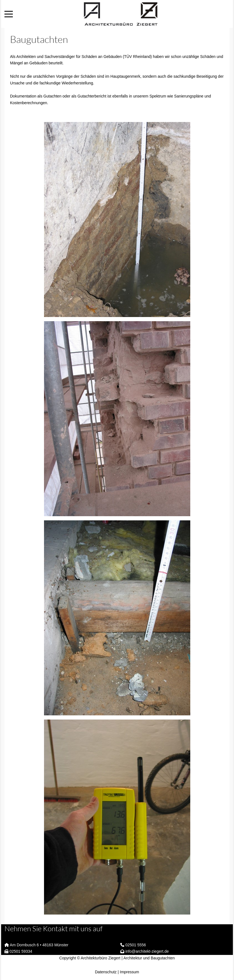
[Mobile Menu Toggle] (9, 14)
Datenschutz (106, 972)
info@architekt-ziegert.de (147, 951)
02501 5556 (136, 945)
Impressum (129, 972)
